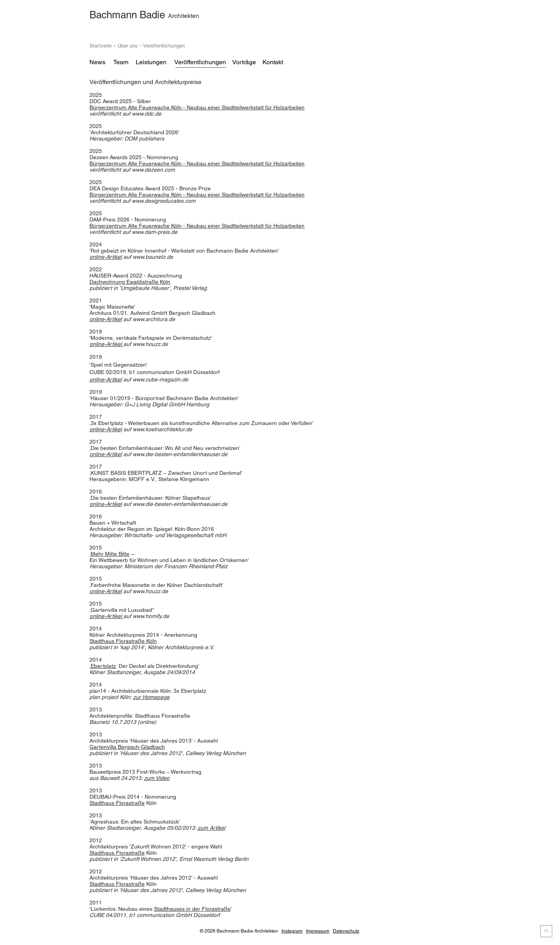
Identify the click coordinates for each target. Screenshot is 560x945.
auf (132, 170)
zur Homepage (151, 697)
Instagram (292, 931)
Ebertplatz (103, 666)
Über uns (128, 46)
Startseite (101, 46)
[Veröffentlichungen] (200, 62)
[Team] (121, 62)
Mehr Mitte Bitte (110, 554)
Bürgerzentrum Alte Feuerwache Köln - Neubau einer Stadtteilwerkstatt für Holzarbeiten (197, 195)
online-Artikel (106, 257)
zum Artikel (211, 828)
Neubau (197, 107)
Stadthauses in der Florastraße (192, 909)
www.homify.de (151, 616)
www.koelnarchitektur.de (162, 429)
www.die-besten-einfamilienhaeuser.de (180, 454)
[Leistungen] (151, 62)
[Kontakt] (273, 62)
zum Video (157, 778)
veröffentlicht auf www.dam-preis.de (133, 232)
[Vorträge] (244, 62)
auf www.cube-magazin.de (155, 379)
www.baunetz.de (153, 257)
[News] (97, 62)
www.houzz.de (150, 344)
